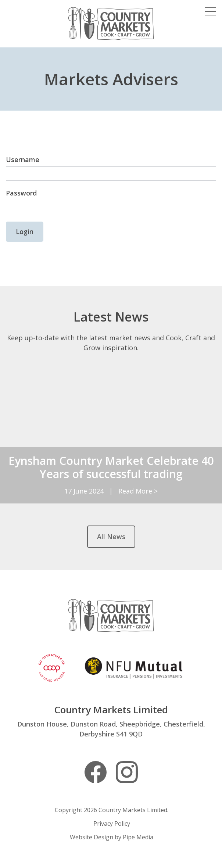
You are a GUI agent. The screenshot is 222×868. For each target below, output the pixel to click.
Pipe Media (138, 837)
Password (21, 193)
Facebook (96, 772)
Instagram (127, 772)
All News (111, 537)
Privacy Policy (112, 824)
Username (23, 159)
